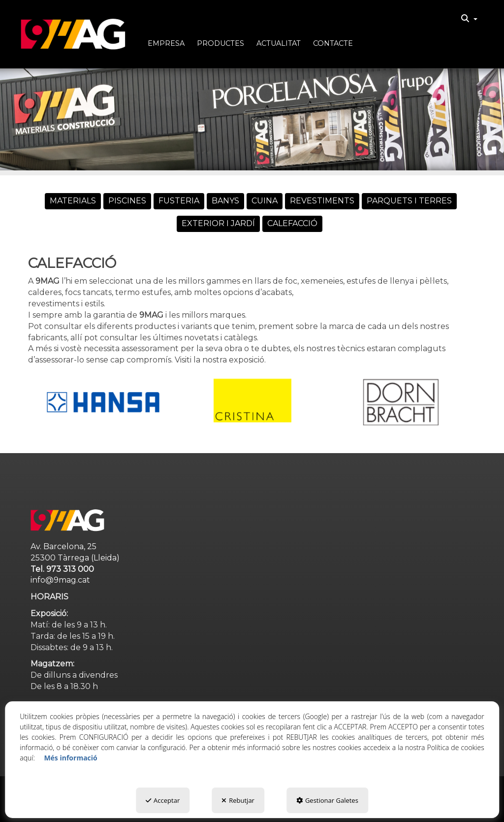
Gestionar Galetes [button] (327, 800)
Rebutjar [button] (238, 800)
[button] (73, 34)
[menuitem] (469, 19)
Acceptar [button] (163, 800)
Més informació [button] (70, 758)
